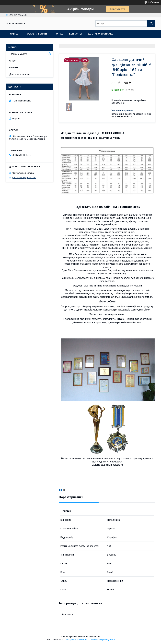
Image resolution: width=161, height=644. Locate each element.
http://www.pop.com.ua (23, 173)
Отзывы (13, 67)
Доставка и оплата (100, 34)
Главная (14, 34)
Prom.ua (96, 637)
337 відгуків (154, 2)
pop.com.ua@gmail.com (24, 178)
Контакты (76, 34)
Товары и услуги (36, 34)
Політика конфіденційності (102, 640)
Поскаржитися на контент (77, 640)
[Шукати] (151, 24)
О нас (60, 34)
